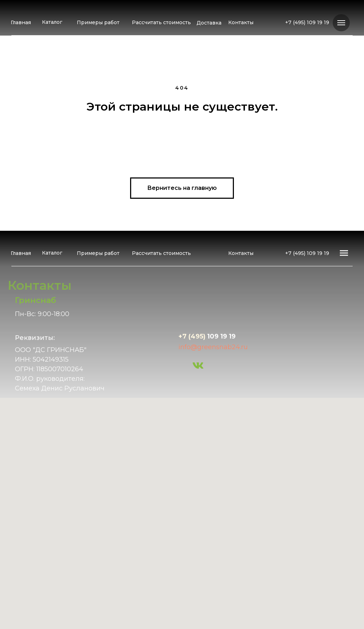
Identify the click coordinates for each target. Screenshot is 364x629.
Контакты (241, 22)
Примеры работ (98, 22)
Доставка (209, 23)
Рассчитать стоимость (161, 22)
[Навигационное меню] (341, 23)
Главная (21, 22)
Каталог (52, 22)
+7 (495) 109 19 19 (307, 22)
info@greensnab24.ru (213, 347)
